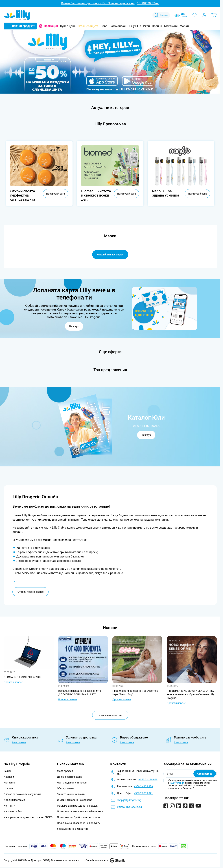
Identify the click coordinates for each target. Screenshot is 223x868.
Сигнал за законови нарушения (22, 794)
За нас (8, 771)
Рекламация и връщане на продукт (78, 806)
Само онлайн (118, 26)
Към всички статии (110, 716)
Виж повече (19, 743)
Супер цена (68, 26)
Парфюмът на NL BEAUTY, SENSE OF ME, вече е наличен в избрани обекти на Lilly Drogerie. (190, 695)
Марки (184, 26)
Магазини (171, 26)
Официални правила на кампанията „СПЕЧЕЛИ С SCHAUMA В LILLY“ (80, 693)
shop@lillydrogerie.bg (129, 800)
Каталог (161, 15)
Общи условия (66, 789)
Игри (147, 26)
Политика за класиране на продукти (79, 823)
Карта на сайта (13, 812)
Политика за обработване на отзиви (79, 818)
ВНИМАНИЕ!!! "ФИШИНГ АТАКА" (22, 677)
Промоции (51, 26)
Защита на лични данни (71, 794)
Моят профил (65, 771)
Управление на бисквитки (72, 829)
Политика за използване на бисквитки (80, 812)
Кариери (9, 777)
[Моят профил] (204, 15)
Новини (157, 26)
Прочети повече (13, 682)
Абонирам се (205, 774)
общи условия (177, 783)
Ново (104, 26)
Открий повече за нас (30, 592)
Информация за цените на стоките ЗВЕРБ (28, 818)
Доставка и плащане (69, 777)
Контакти (9, 806)
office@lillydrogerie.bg (129, 807)
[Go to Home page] (17, 15)
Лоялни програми (14, 800)
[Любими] (194, 15)
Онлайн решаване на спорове (75, 800)
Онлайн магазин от (105, 861)
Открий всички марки (110, 255)
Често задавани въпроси (72, 783)
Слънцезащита (88, 26)
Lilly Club (135, 26)
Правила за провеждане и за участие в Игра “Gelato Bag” (135, 693)
